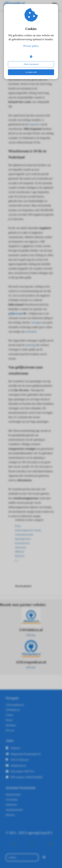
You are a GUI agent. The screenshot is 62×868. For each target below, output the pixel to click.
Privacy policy (31, 46)
